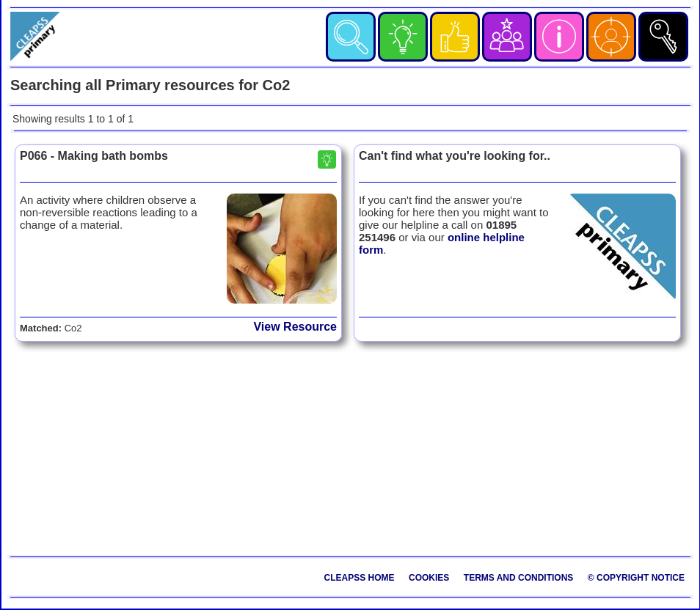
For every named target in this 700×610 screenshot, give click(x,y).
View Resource (295, 327)
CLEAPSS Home (360, 578)
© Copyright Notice (636, 578)
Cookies (429, 578)
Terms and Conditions (519, 578)
